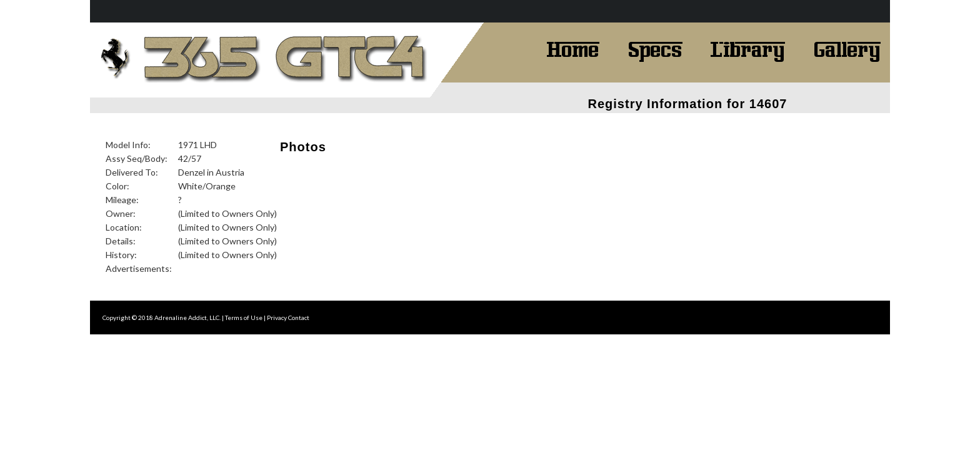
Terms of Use (244, 317)
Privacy (277, 317)
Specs (655, 48)
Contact (299, 317)
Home (573, 48)
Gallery (847, 48)
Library (748, 48)
